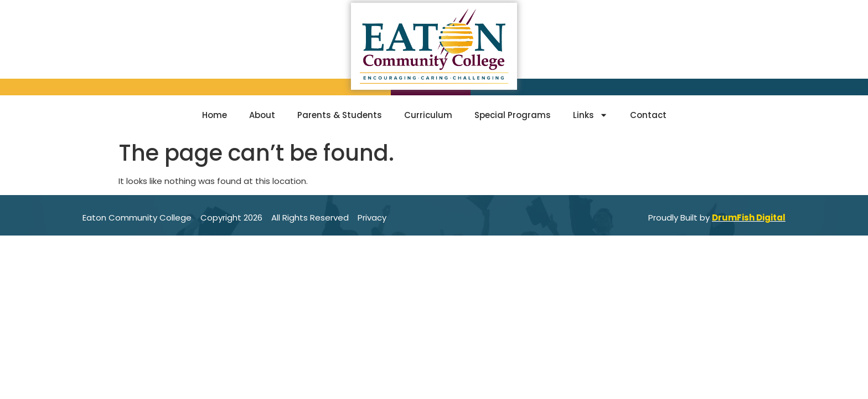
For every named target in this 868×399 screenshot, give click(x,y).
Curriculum (428, 115)
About (262, 115)
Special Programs (513, 115)
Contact (648, 115)
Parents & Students (340, 115)
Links (590, 115)
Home (215, 115)
